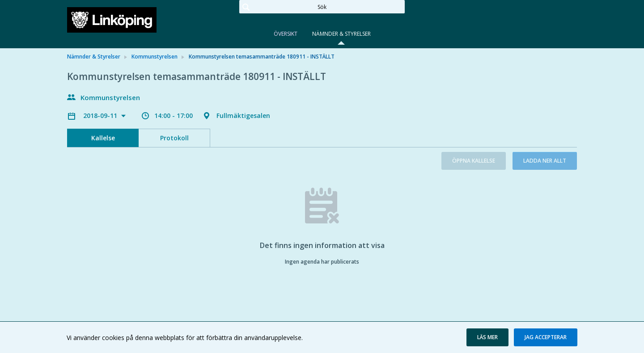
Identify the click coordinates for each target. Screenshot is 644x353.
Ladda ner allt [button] (545, 161)
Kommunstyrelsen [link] (155, 57)
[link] (112, 20)
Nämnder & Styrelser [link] (94, 57)
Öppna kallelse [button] (474, 161)
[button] (487, 337)
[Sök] (322, 7)
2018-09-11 (101, 116)
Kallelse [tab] (103, 138)
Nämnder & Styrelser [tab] (341, 34)
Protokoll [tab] (174, 138)
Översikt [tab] (286, 34)
